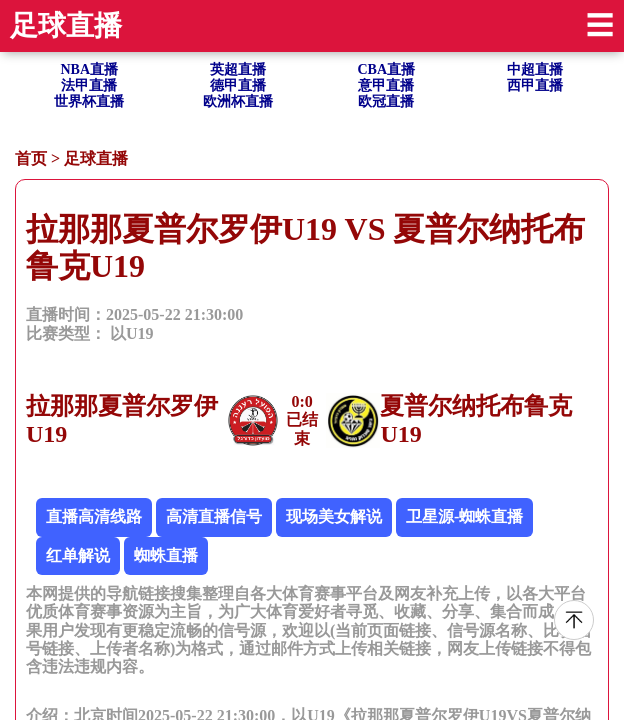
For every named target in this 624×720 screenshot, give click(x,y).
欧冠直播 (386, 101)
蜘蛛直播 (166, 555)
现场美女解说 (334, 516)
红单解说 (78, 555)
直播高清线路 (94, 516)
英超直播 (238, 69)
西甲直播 (535, 85)
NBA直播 (89, 69)
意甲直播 (386, 85)
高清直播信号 (214, 516)
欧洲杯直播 (238, 101)
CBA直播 (386, 69)
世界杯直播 (89, 101)
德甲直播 (238, 85)
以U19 (132, 333)
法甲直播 (89, 85)
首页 (31, 158)
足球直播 (96, 158)
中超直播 (535, 69)
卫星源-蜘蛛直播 (464, 516)
